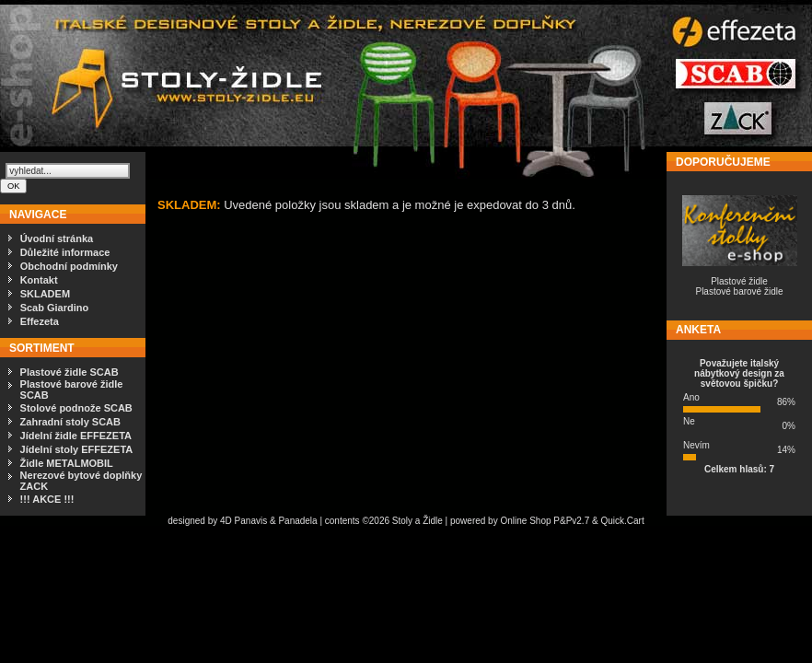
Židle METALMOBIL (67, 463)
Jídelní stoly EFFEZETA (77, 449)
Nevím (696, 445)
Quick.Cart (622, 521)
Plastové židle (739, 281)
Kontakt (39, 280)
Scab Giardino (55, 308)
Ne (689, 421)
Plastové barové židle (739, 291)
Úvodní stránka (57, 238)
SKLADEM (45, 294)
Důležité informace (65, 252)
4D (227, 521)
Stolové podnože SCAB (76, 408)
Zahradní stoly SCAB (70, 422)
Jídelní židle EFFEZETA (76, 436)
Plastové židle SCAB (70, 372)
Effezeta (40, 321)
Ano (691, 397)
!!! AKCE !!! (47, 499)
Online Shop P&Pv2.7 (545, 521)
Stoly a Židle (418, 521)
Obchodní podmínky (69, 266)
